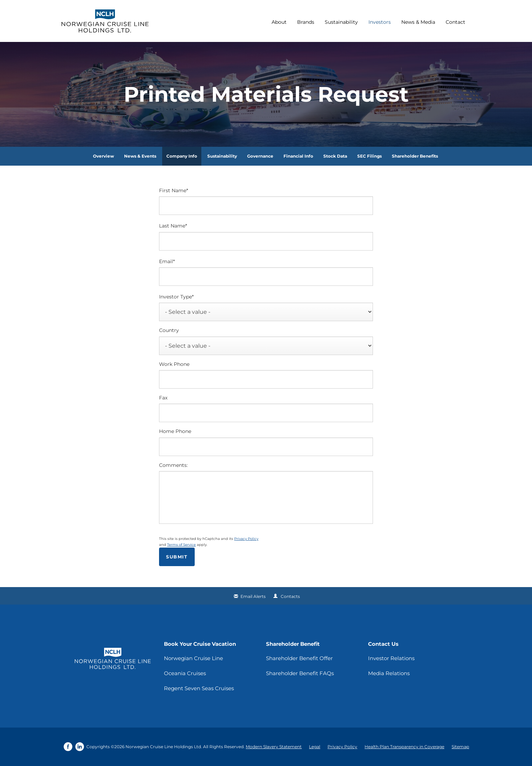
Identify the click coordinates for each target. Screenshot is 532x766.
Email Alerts (253, 596)
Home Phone (175, 431)
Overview (103, 156)
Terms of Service (181, 545)
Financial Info (298, 156)
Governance (260, 156)
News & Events (140, 156)
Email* (167, 261)
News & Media (418, 22)
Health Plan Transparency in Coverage (404, 747)
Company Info (182, 156)
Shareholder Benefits (415, 156)
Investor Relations (391, 658)
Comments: (173, 465)
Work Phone (174, 364)
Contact (455, 22)
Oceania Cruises (185, 673)
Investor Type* (176, 297)
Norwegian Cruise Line (193, 658)
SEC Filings (369, 156)
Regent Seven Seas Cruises (199, 688)
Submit (177, 557)
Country (169, 330)
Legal (315, 747)
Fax (163, 398)
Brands (306, 22)
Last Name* (173, 226)
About (279, 22)
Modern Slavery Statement (274, 747)
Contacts (290, 596)
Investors (380, 22)
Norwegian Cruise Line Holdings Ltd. (164, 747)
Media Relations (389, 673)
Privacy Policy (246, 539)
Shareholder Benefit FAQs (300, 673)
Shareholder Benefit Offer (299, 658)
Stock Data (335, 156)
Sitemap (460, 747)
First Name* (174, 190)
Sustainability (341, 22)
